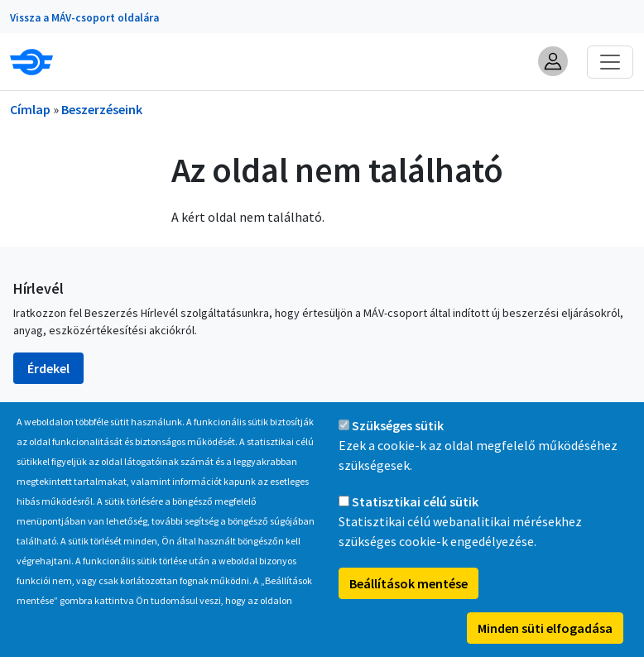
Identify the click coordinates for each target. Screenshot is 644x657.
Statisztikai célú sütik (415, 511)
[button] (553, 61)
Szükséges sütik (398, 435)
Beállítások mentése (409, 593)
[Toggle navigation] (610, 62)
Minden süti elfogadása (545, 638)
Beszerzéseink (102, 109)
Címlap (30, 109)
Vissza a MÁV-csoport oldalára (84, 18)
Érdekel (48, 368)
